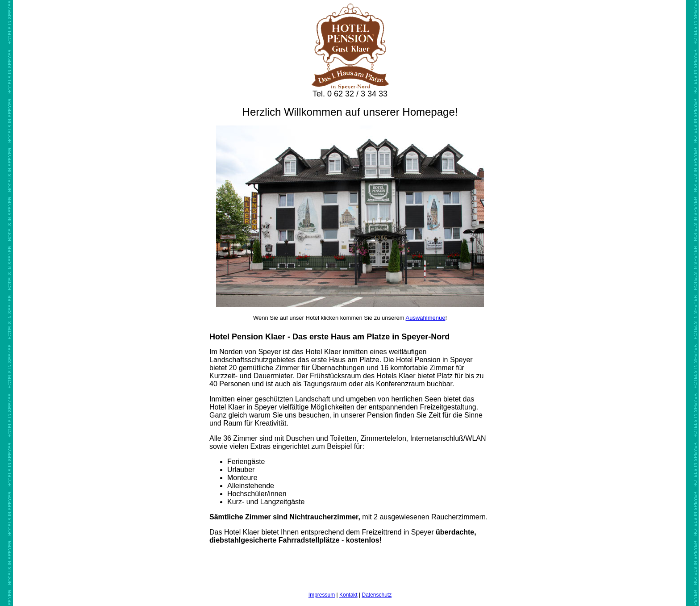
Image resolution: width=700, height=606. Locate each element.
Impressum (322, 595)
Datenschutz (377, 595)
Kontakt (348, 595)
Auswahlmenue (426, 318)
